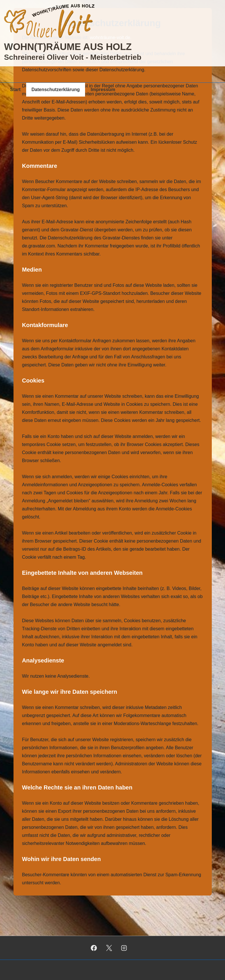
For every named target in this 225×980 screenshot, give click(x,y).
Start (15, 90)
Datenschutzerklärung (55, 90)
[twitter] (109, 948)
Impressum (103, 90)
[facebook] (94, 948)
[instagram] (124, 948)
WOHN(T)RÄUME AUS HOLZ (68, 47)
